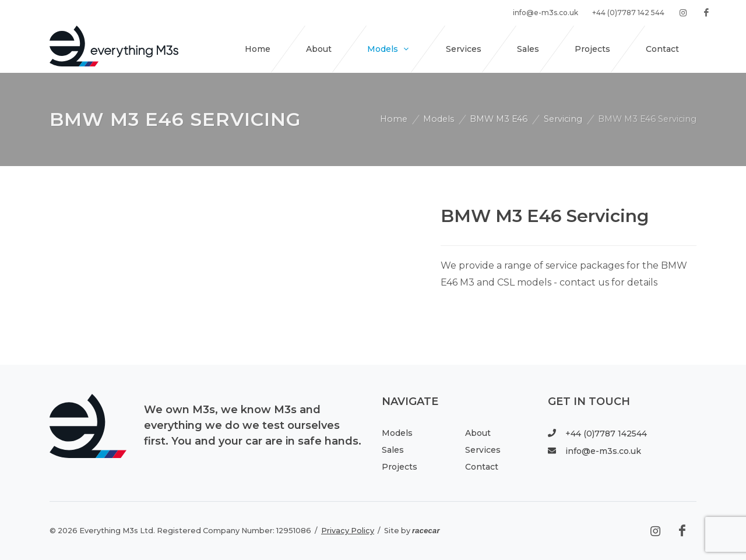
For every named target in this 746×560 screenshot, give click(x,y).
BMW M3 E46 (499, 119)
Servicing (563, 119)
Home (394, 119)
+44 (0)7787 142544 (597, 433)
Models (439, 119)
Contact (482, 467)
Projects (400, 467)
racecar (426, 531)
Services (483, 450)
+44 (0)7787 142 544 (628, 13)
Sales (393, 450)
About (478, 433)
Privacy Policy (348, 531)
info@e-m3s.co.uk (594, 451)
